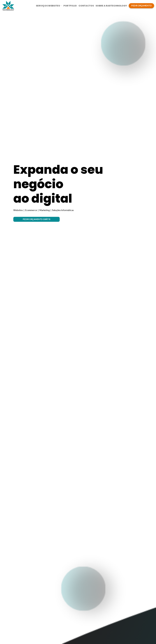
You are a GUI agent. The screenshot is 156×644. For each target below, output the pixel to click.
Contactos (86, 6)
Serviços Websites (49, 6)
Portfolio (70, 6)
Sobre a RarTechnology (111, 6)
